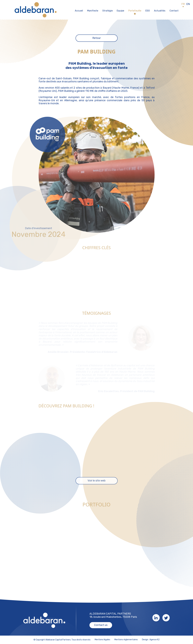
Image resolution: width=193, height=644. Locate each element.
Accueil (79, 11)
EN (188, 4)
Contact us (101, 625)
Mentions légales (102, 640)
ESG (148, 11)
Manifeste (93, 11)
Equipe (120, 11)
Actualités (160, 11)
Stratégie (108, 11)
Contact (174, 11)
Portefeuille (135, 11)
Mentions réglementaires (126, 640)
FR (183, 4)
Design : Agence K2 (151, 640)
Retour (96, 38)
